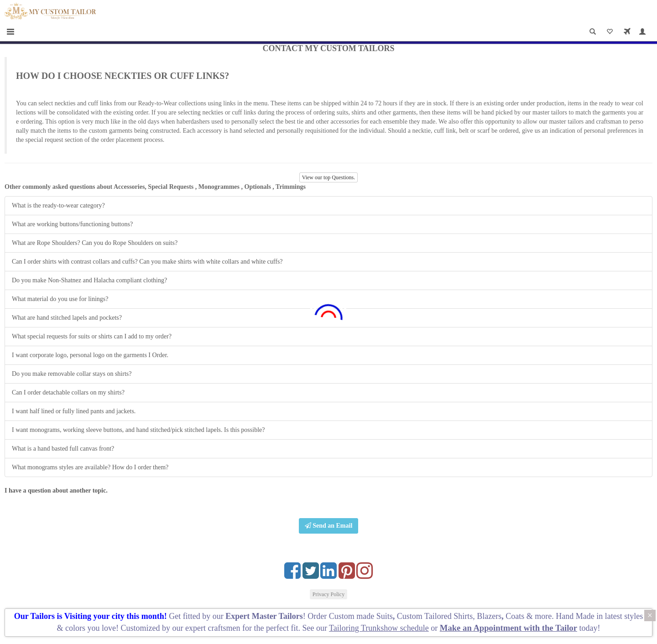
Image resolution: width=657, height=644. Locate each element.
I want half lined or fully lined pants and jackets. (74, 411)
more (543, 616)
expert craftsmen (213, 628)
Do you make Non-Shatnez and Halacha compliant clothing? (89, 280)
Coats (516, 616)
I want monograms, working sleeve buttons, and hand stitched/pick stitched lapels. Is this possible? (138, 430)
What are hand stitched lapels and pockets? (67, 318)
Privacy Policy (328, 594)
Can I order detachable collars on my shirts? (68, 392)
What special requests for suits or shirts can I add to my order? (92, 336)
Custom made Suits (361, 616)
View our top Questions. (329, 177)
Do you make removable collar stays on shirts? (72, 374)
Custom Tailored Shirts (435, 616)
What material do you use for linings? (60, 299)
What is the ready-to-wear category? (58, 205)
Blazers (489, 616)
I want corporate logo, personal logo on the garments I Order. (90, 355)
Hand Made (575, 616)
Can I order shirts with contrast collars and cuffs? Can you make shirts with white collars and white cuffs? (147, 262)
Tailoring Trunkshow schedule (379, 628)
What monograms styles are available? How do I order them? (90, 467)
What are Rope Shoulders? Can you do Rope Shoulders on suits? (95, 243)
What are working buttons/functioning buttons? (72, 224)
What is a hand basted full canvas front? (63, 449)
